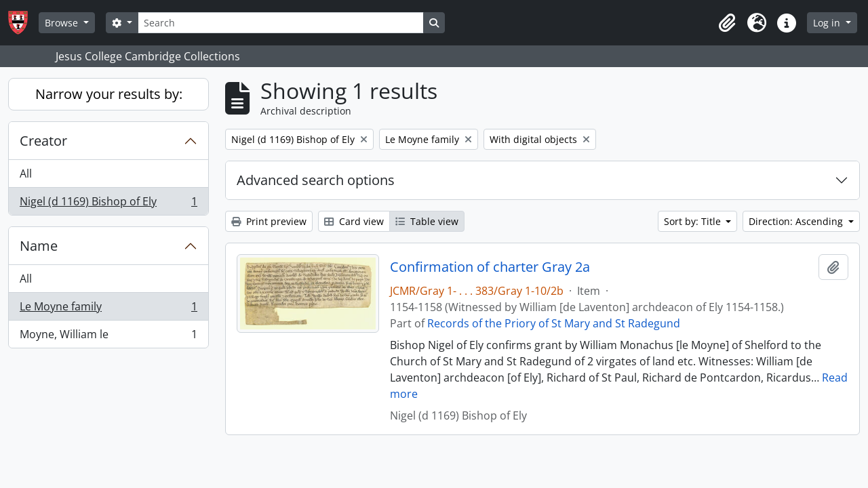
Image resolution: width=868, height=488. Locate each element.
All (26, 174)
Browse (63, 23)
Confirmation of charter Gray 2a (490, 267)
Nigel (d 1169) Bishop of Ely (108, 204)
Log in (828, 23)
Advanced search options (316, 180)
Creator (43, 141)
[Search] (281, 23)
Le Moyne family (108, 309)
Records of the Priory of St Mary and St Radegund (554, 323)
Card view (354, 221)
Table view (427, 221)
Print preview (269, 221)
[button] (727, 23)
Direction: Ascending (797, 221)
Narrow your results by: (109, 94)
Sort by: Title (694, 221)
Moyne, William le (108, 337)
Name (39, 246)
